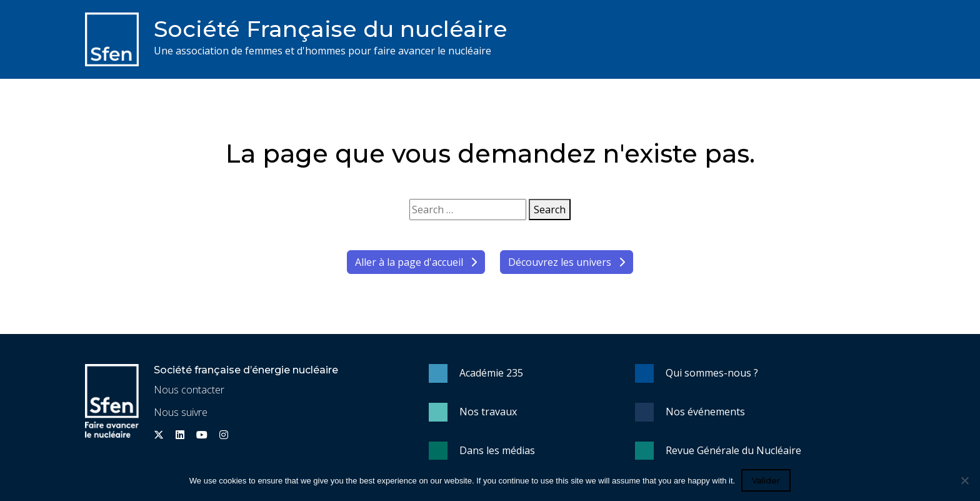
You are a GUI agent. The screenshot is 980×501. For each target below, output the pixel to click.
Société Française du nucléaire (331, 29)
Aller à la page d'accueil (416, 262)
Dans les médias (497, 450)
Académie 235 (491, 373)
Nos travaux (488, 412)
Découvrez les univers (567, 262)
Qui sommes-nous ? (712, 373)
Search (550, 210)
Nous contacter (189, 390)
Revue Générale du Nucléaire (733, 450)
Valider (766, 480)
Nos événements (705, 412)
